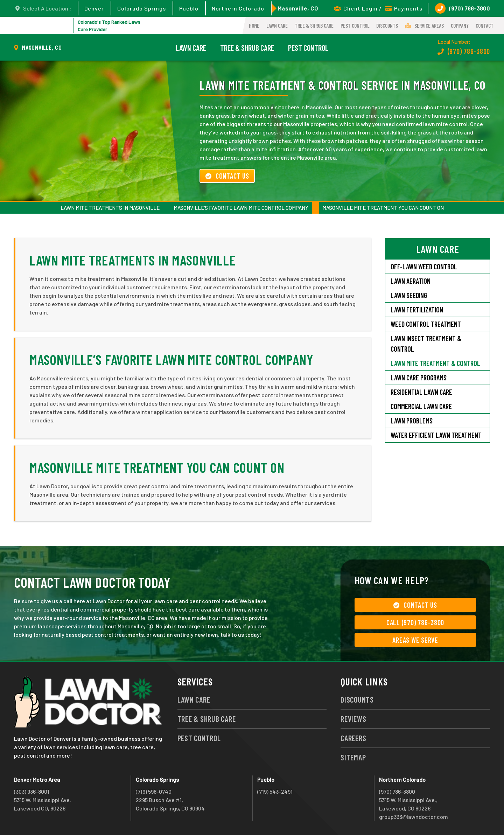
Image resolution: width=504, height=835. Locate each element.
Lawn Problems (412, 421)
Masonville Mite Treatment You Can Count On (383, 208)
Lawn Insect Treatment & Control (426, 344)
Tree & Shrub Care (314, 26)
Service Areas (424, 26)
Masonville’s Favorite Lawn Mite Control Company (241, 208)
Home (254, 26)
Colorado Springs (142, 8)
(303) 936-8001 (32, 791)
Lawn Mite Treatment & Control (435, 363)
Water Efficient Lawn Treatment (436, 435)
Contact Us (227, 176)
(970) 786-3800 (463, 8)
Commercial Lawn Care (421, 406)
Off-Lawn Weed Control (424, 267)
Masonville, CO (298, 8)
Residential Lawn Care (421, 392)
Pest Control (355, 26)
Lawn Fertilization (417, 310)
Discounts (387, 26)
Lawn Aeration (411, 281)
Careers (353, 738)
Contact (485, 26)
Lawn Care (277, 26)
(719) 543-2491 (275, 791)
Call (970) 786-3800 (415, 622)
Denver (94, 8)
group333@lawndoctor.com (414, 817)
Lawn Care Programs (419, 378)
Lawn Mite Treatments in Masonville (110, 208)
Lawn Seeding (409, 295)
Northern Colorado (238, 8)
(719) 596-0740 (154, 791)
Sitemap (353, 757)
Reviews (353, 719)
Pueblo (189, 8)
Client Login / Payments (378, 8)
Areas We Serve (415, 640)
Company (460, 26)
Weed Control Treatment (426, 324)
